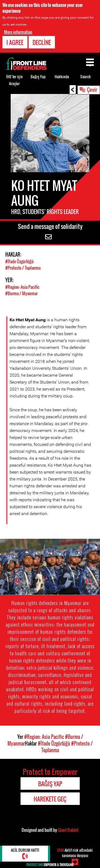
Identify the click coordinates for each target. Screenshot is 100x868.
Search (85, 77)
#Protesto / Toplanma (23, 268)
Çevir (92, 89)
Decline (42, 42)
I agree (15, 42)
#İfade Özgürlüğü (19, 261)
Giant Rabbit (68, 830)
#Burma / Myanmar (21, 293)
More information (18, 32)
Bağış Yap (38, 77)
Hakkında (62, 77)
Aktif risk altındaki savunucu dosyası (75, 853)
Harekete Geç (50, 799)
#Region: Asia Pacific (22, 287)
